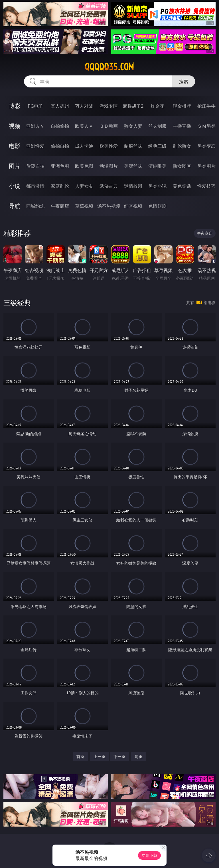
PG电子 (35, 106)
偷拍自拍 (60, 146)
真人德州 (60, 106)
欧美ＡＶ (84, 126)
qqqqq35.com (109, 67)
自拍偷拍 (60, 126)
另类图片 (206, 166)
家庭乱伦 (60, 186)
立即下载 (149, 855)
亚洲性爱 (35, 146)
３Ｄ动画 (109, 126)
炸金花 (157, 106)
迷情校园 (133, 186)
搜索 (184, 81)
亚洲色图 (60, 166)
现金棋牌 (182, 106)
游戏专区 (109, 106)
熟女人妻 (133, 126)
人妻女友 (84, 186)
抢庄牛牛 (206, 106)
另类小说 (157, 186)
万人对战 (84, 106)
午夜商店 (60, 206)
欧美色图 (84, 166)
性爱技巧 (206, 186)
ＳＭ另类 (206, 126)
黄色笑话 (182, 186)
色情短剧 (157, 206)
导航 (15, 206)
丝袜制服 (157, 126)
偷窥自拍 (35, 166)
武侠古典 (109, 186)
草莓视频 (84, 206)
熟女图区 (182, 166)
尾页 (139, 756)
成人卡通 (84, 146)
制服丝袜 (133, 146)
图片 (15, 166)
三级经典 (17, 302)
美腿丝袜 (133, 166)
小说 (15, 186)
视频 (15, 126)
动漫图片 (109, 166)
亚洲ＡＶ (35, 126)
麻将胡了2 (133, 106)
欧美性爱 (109, 146)
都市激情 (35, 186)
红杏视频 (133, 206)
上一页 (100, 756)
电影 (15, 146)
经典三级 (157, 146)
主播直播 (182, 126)
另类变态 (206, 146)
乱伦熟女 (182, 146)
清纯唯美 (157, 166)
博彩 (15, 106)
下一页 (119, 756)
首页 (80, 756)
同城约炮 (35, 206)
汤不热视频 (109, 206)
